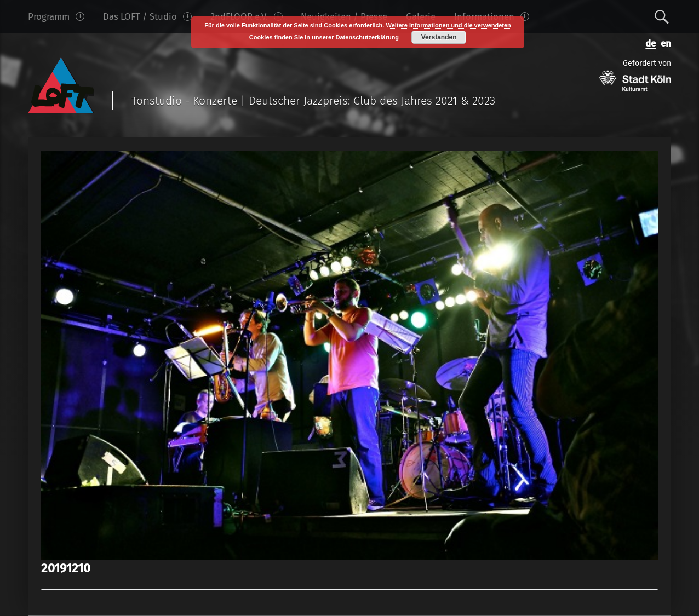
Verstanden (439, 37)
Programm (56, 16)
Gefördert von (635, 75)
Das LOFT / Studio (147, 16)
